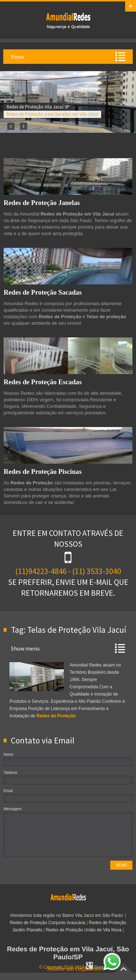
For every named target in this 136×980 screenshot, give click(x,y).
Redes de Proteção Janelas (42, 203)
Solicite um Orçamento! (84, 969)
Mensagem (13, 809)
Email (8, 791)
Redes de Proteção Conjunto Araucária (48, 923)
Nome (9, 755)
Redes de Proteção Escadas (43, 382)
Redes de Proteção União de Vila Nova (84, 930)
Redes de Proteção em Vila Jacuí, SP (68, 20)
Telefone (11, 773)
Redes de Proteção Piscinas (43, 471)
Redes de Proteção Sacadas (43, 292)
